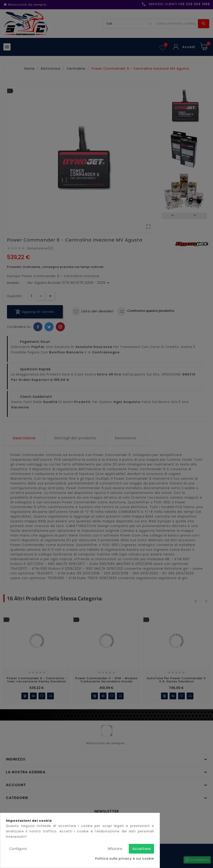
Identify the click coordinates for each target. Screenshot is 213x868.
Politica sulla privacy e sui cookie (125, 859)
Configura (18, 849)
